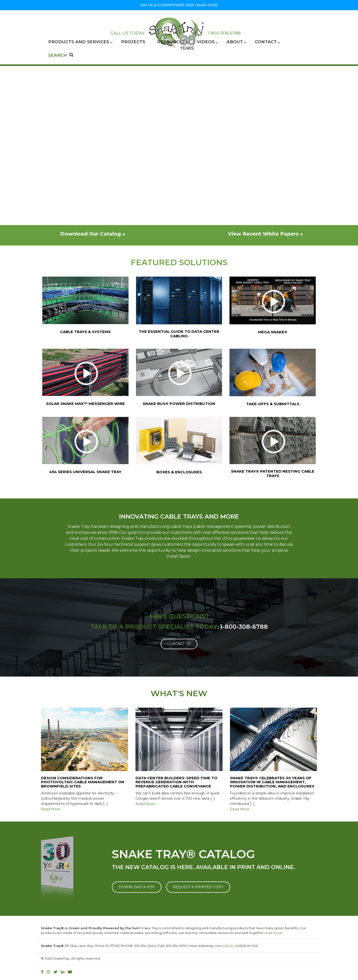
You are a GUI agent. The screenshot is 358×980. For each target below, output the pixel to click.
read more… (274, 933)
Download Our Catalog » (93, 234)
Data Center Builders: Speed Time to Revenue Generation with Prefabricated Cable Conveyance (176, 782)
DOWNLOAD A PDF (137, 887)
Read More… (52, 809)
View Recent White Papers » (265, 234)
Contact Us (179, 644)
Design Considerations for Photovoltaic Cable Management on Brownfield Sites (83, 782)
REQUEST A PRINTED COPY (198, 887)
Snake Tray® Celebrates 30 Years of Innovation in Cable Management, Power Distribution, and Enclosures (272, 782)
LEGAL (229, 946)
